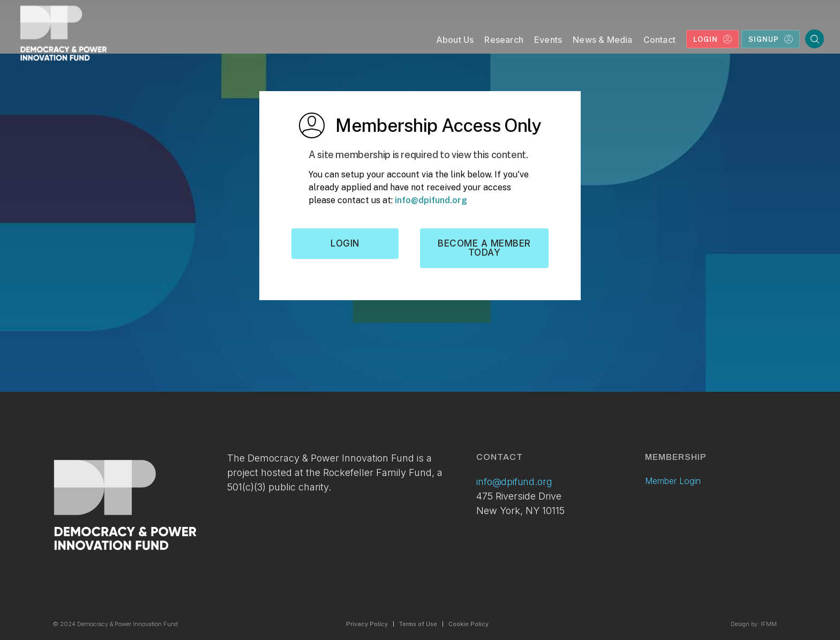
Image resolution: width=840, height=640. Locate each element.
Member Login (673, 481)
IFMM (769, 624)
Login (345, 243)
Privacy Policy (367, 624)
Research (504, 40)
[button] (455, 42)
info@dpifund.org (431, 200)
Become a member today (484, 248)
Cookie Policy (468, 624)
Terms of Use (418, 624)
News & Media (602, 40)
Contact (659, 40)
